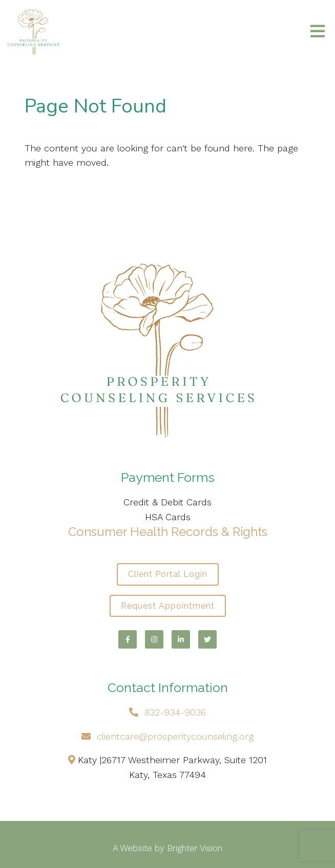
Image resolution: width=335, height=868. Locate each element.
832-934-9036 (175, 712)
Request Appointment (168, 606)
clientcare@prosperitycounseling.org (175, 736)
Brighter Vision (195, 848)
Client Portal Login (168, 574)
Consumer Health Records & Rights (168, 532)
